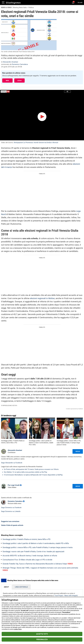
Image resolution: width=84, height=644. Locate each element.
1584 (46, 605)
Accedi (80, 3)
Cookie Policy (18, 629)
